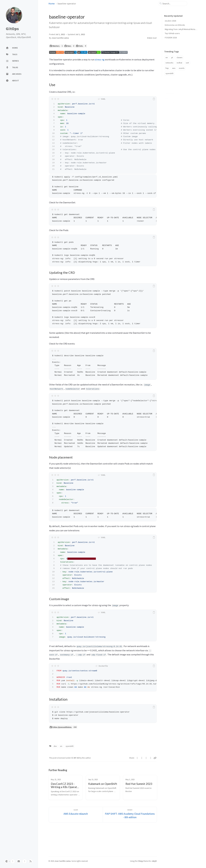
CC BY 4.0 (75, 758)
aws (174, 68)
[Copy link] (155, 758)
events (182, 68)
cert (187, 63)
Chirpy (140, 861)
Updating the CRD (174, 98)
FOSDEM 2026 (171, 38)
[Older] (76, 815)
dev (55, 746)
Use (166, 94)
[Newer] (130, 815)
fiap (167, 68)
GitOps (12, 29)
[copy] (154, 99)
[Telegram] (146, 758)
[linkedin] (25, 861)
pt (172, 58)
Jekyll (154, 861)
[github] (13, 861)
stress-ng (100, 59)
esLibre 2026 (170, 21)
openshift (70, 746)
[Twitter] (137, 758)
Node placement (174, 102)
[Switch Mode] (7, 861)
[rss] (31, 861)
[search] (174, 4)
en (61, 746)
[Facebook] (142, 758)
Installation (169, 111)
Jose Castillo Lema (60, 38)
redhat (179, 63)
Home (52, 4)
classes (179, 58)
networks (169, 63)
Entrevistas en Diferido (175, 25)
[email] (19, 861)
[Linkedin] (151, 758)
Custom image (173, 107)
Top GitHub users (172, 33)
